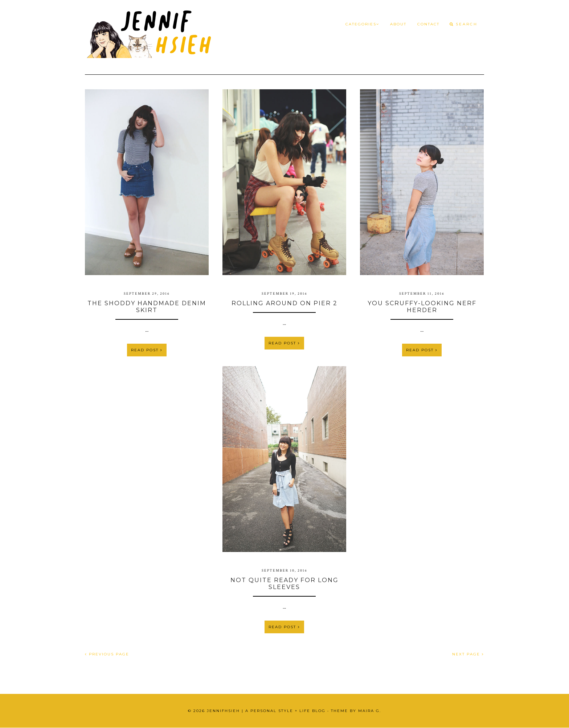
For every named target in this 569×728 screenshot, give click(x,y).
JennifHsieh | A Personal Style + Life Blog (266, 711)
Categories (362, 24)
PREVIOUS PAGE (107, 654)
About (398, 24)
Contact (428, 24)
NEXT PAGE (468, 654)
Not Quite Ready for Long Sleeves (284, 584)
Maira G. (370, 711)
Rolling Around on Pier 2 (284, 303)
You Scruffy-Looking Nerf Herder (422, 307)
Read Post (147, 350)
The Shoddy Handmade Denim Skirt (147, 307)
